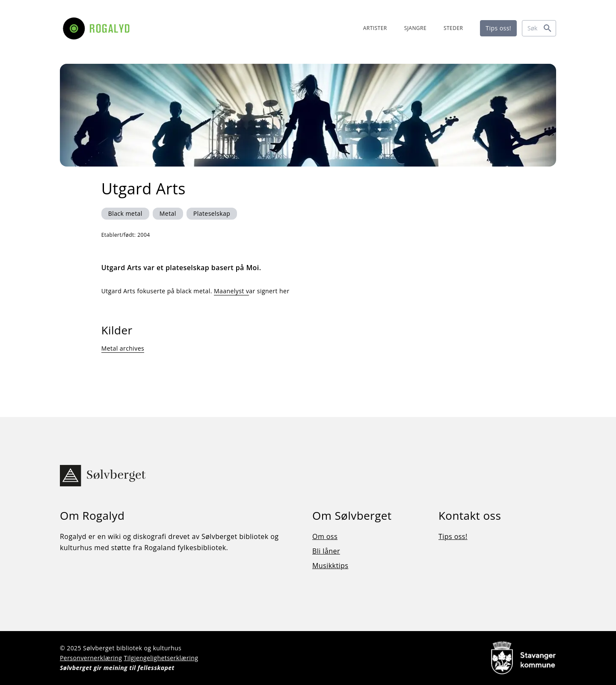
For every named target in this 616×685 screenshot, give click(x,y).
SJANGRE (415, 28)
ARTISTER (375, 28)
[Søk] (539, 28)
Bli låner (326, 551)
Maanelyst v (231, 291)
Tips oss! (498, 28)
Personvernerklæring (91, 658)
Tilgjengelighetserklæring (161, 658)
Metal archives (123, 348)
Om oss (325, 536)
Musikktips (330, 566)
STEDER (453, 28)
